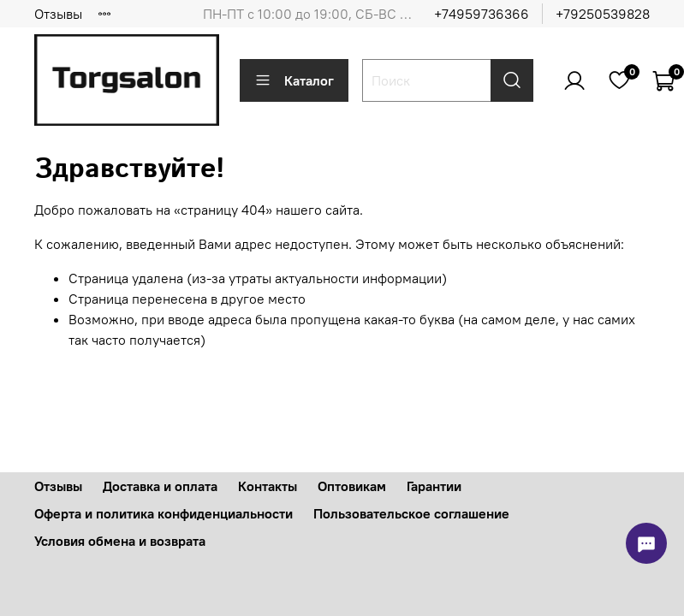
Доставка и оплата (160, 486)
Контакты (268, 486)
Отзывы (58, 14)
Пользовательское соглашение (411, 513)
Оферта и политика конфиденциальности (164, 513)
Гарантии (434, 486)
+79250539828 (603, 14)
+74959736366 (482, 14)
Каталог (294, 80)
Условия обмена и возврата (120, 541)
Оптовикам (352, 486)
